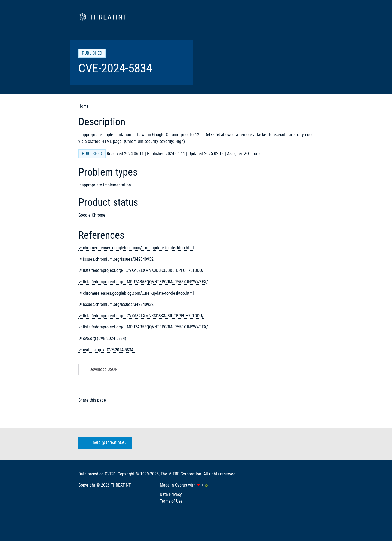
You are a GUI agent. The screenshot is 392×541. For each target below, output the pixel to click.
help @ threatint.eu (104, 442)
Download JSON (100, 369)
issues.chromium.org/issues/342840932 (118, 259)
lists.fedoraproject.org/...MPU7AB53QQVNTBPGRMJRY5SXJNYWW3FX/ (146, 282)
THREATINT (121, 485)
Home (84, 106)
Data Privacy (171, 494)
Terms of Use (171, 501)
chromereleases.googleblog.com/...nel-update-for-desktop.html (138, 248)
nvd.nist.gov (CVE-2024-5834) (109, 350)
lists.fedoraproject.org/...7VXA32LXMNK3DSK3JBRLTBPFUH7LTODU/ (143, 270)
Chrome (255, 154)
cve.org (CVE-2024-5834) (105, 338)
